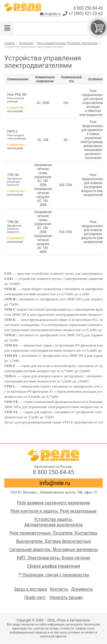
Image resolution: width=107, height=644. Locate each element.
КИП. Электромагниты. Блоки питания (53, 558)
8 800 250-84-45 (88, 8)
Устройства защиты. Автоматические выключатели (53, 522)
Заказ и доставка (31, 589)
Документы (82, 589)
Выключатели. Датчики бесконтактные (54, 541)
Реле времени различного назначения (53, 503)
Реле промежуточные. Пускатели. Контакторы (53, 533)
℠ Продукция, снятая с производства (53, 575)
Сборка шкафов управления (53, 566)
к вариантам (15, 108)
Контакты (59, 589)
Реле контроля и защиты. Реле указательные (54, 511)
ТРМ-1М (18, 180)
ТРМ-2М (18, 227)
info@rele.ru (51, 14)
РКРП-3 (18, 135)
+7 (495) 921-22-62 (83, 14)
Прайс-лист (35, 597)
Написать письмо (66, 597)
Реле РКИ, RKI (18, 98)
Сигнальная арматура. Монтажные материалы (53, 550)
